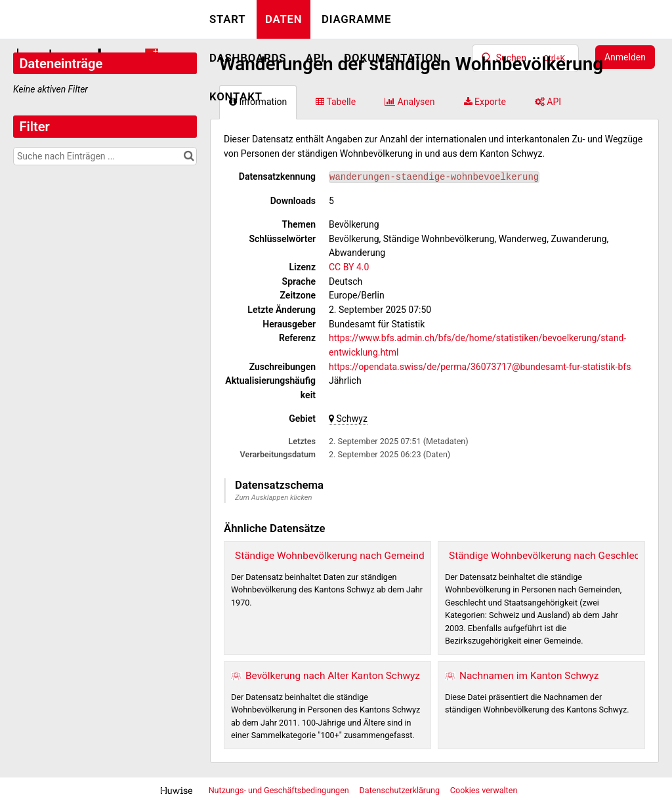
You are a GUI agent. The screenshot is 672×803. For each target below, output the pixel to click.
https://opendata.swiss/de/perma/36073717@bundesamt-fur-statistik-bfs (480, 367)
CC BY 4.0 (349, 267)
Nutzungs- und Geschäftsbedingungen (280, 790)
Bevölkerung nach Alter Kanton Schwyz (333, 676)
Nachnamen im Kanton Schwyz (529, 676)
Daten (284, 19)
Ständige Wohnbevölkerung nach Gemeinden (335, 556)
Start (227, 19)
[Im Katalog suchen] (189, 156)
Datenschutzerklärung (401, 790)
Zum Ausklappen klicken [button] (274, 498)
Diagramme (356, 19)
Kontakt (236, 96)
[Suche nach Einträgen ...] (105, 156)
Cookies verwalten (484, 790)
